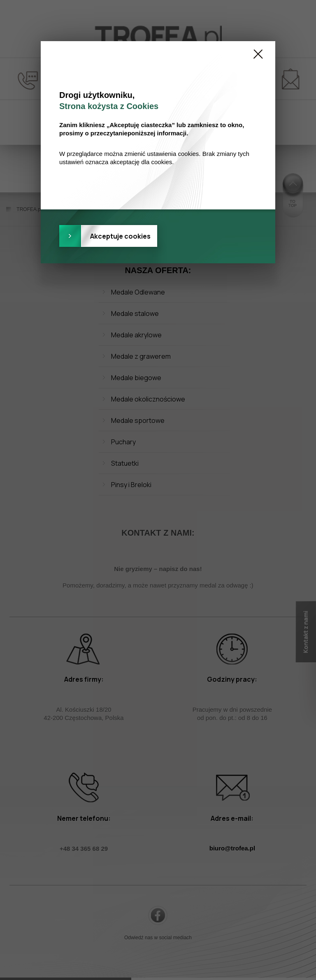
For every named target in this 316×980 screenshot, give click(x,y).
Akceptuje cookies (120, 236)
